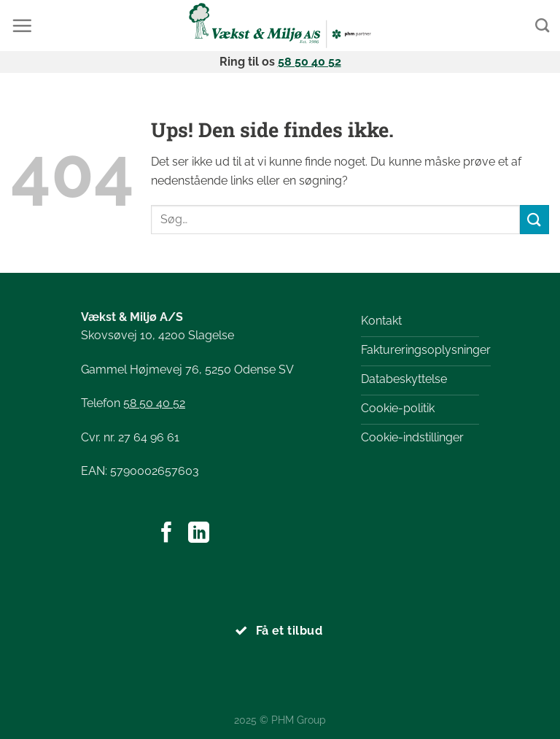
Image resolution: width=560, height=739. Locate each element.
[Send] (534, 219)
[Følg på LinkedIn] (199, 534)
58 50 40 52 (310, 62)
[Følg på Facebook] (167, 534)
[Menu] (22, 26)
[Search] (542, 25)
